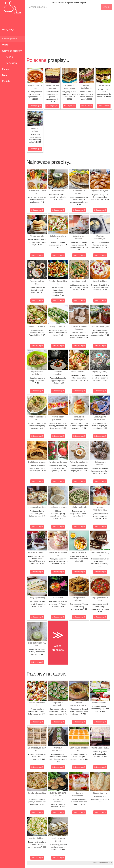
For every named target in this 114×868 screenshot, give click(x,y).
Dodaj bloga (8, 30)
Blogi (5, 75)
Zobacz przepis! (35, 106)
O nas (5, 45)
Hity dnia (7, 57)
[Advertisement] (70, 31)
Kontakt (6, 81)
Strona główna (9, 39)
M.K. (111, 863)
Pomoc (6, 69)
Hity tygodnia (9, 63)
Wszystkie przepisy (12, 51)
